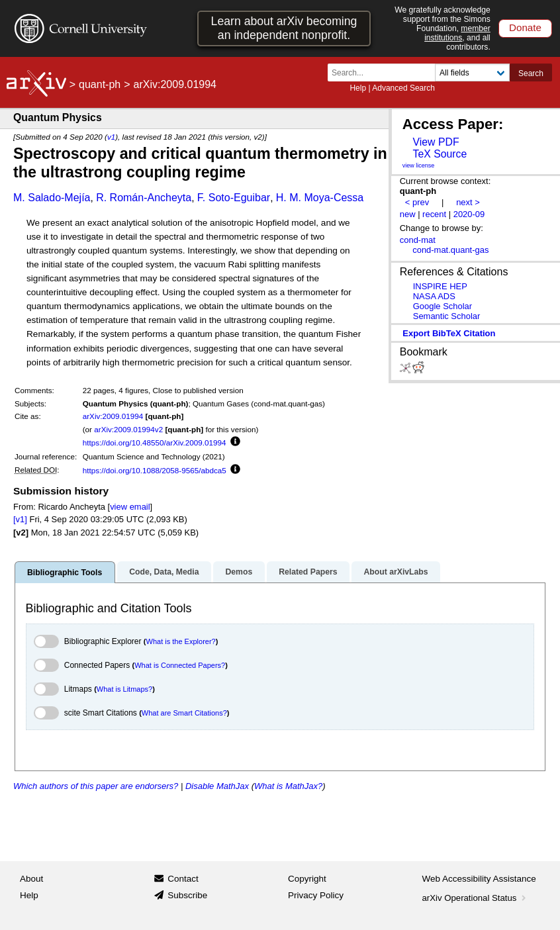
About (31, 879)
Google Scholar (443, 306)
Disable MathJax (217, 786)
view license (419, 165)
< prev (417, 202)
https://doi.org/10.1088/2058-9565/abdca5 (155, 470)
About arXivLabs (396, 572)
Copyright (307, 879)
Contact (183, 879)
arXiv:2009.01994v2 (128, 429)
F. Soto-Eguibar (234, 198)
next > (468, 202)
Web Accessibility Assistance (479, 879)
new (408, 214)
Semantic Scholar (447, 316)
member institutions (457, 33)
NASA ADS (434, 296)
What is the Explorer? (181, 641)
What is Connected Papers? (180, 665)
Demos (239, 572)
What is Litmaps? (124, 689)
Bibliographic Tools (65, 573)
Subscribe (187, 895)
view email (130, 507)
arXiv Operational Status (476, 898)
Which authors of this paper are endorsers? (96, 786)
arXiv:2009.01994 (113, 416)
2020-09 (469, 214)
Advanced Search (403, 88)
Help (358, 88)
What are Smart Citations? (184, 713)
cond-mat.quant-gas (450, 250)
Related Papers (308, 572)
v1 (111, 137)
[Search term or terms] (385, 72)
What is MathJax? (288, 786)
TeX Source (440, 154)
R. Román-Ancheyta (144, 198)
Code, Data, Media (164, 572)
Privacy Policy (316, 895)
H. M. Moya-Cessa (320, 198)
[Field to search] (472, 72)
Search (531, 73)
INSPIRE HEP (440, 286)
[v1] (20, 519)
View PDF (436, 142)
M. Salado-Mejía (52, 198)
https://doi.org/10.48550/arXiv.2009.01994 (155, 442)
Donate (525, 27)
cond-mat (418, 240)
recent (434, 214)
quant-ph (100, 84)
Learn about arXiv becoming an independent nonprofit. (284, 28)
